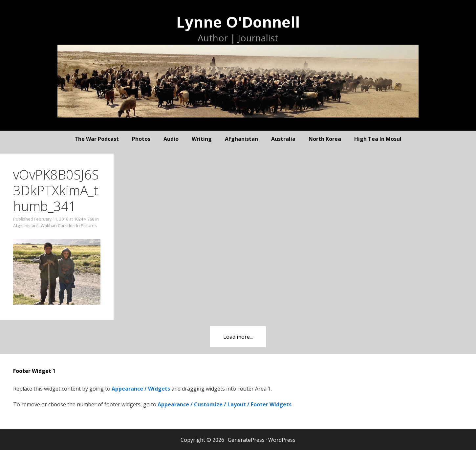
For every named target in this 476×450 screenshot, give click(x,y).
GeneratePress (246, 440)
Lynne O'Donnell (238, 22)
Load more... (238, 337)
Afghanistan (241, 139)
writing (202, 139)
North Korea (325, 139)
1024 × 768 (84, 219)
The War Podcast (97, 139)
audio (171, 139)
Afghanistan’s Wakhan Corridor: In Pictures (55, 225)
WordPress (282, 440)
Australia (283, 139)
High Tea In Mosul (378, 139)
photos (141, 139)
